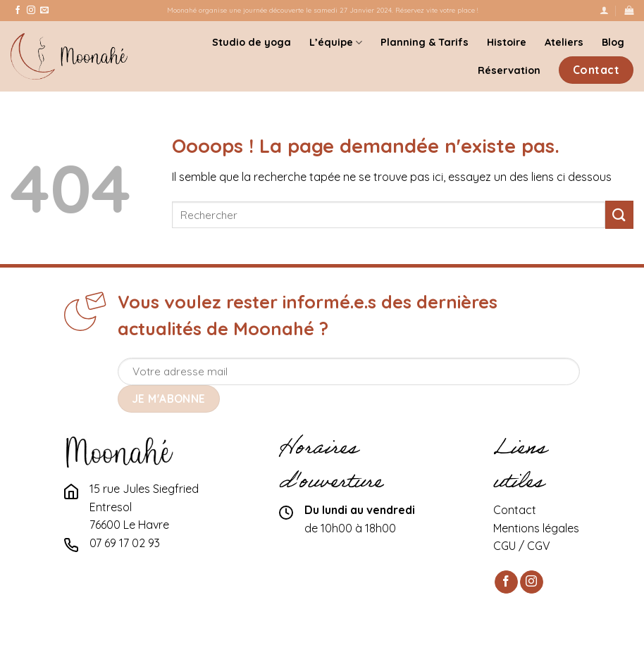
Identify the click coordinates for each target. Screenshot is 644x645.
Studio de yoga (252, 42)
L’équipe (336, 43)
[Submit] (619, 214)
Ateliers (564, 42)
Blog (613, 42)
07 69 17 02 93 (125, 543)
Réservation (509, 70)
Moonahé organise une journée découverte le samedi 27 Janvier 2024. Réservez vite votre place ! (322, 10)
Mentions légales (536, 528)
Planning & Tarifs (425, 42)
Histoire (507, 42)
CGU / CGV (522, 546)
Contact (515, 510)
